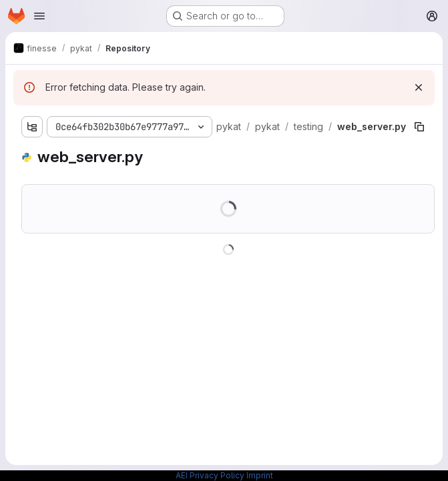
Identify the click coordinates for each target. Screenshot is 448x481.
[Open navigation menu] (39, 16)
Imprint (260, 475)
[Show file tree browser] (32, 127)
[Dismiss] (419, 87)
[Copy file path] (419, 127)
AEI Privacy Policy (210, 475)
